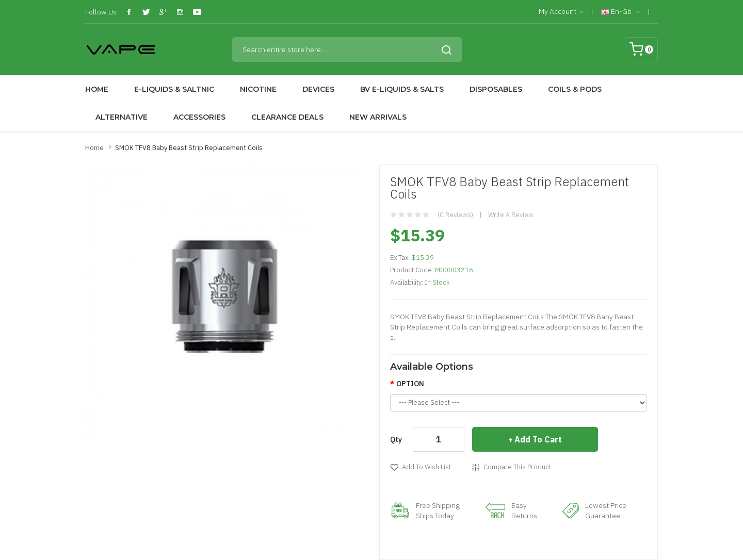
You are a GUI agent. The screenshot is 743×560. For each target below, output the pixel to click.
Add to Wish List (426, 467)
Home (94, 148)
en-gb (620, 12)
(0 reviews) (455, 215)
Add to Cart (538, 439)
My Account (561, 12)
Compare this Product (517, 467)
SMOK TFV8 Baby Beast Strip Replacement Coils (189, 148)
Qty (396, 439)
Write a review (511, 215)
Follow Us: (102, 12)
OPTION (410, 384)
